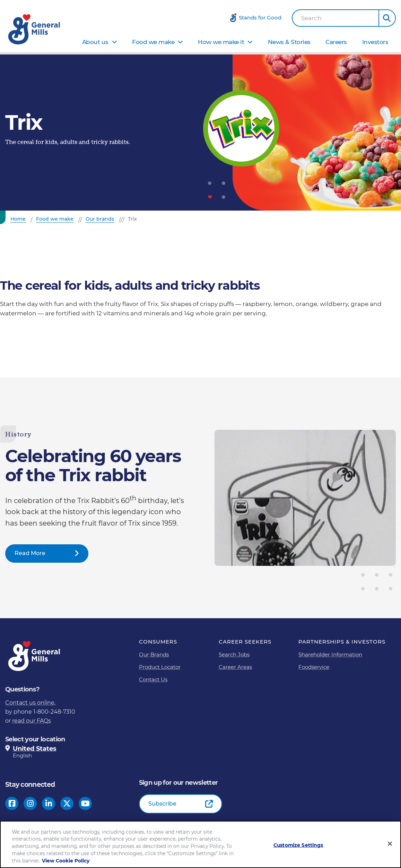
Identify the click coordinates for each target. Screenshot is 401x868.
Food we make (153, 42)
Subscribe (162, 804)
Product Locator (160, 667)
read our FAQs (32, 721)
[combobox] (335, 18)
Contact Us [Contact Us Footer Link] (153, 679)
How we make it (221, 42)
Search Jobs (234, 654)
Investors (375, 42)
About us (95, 42)
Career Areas (235, 667)
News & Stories (289, 42)
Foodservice (314, 667)
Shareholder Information (330, 654)
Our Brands (154, 654)
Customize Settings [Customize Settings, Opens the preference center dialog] (298, 845)
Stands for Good (260, 18)
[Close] (390, 844)
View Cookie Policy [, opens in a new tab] (66, 861)
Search (311, 18)
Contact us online (30, 703)
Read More (30, 553)
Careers (336, 42)
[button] (387, 18)
